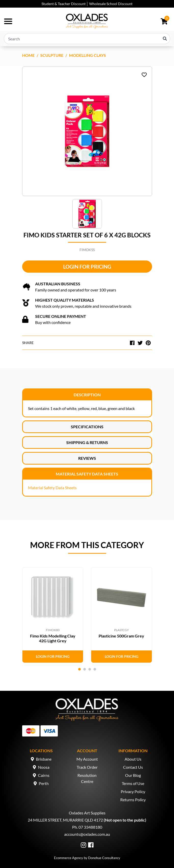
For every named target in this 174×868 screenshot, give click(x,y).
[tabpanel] (53, 615)
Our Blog (133, 775)
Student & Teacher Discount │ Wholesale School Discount (87, 4)
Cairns (44, 775)
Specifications (87, 427)
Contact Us (133, 767)
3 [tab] (90, 669)
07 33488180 (90, 827)
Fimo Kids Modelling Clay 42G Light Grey (53, 638)
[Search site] (165, 39)
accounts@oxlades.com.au (87, 834)
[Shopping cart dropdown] (164, 21)
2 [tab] (85, 669)
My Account (87, 759)
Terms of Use (133, 783)
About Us (133, 759)
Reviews (87, 458)
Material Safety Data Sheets (87, 474)
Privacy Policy (133, 791)
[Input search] (87, 39)
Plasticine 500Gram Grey (121, 636)
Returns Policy (133, 800)
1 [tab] (79, 669)
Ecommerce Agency (69, 858)
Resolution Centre (87, 778)
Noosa (44, 767)
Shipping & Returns (87, 442)
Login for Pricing (87, 267)
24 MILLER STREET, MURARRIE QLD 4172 (65, 820)
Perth (44, 783)
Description (87, 395)
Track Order (87, 767)
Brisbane (44, 759)
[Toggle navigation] (8, 21)
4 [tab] (95, 669)
